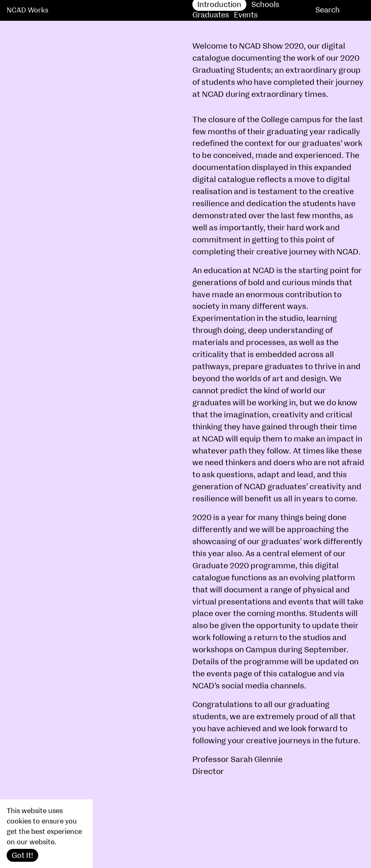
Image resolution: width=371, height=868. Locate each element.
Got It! (22, 856)
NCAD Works (27, 10)
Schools (265, 5)
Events (246, 15)
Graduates (211, 15)
